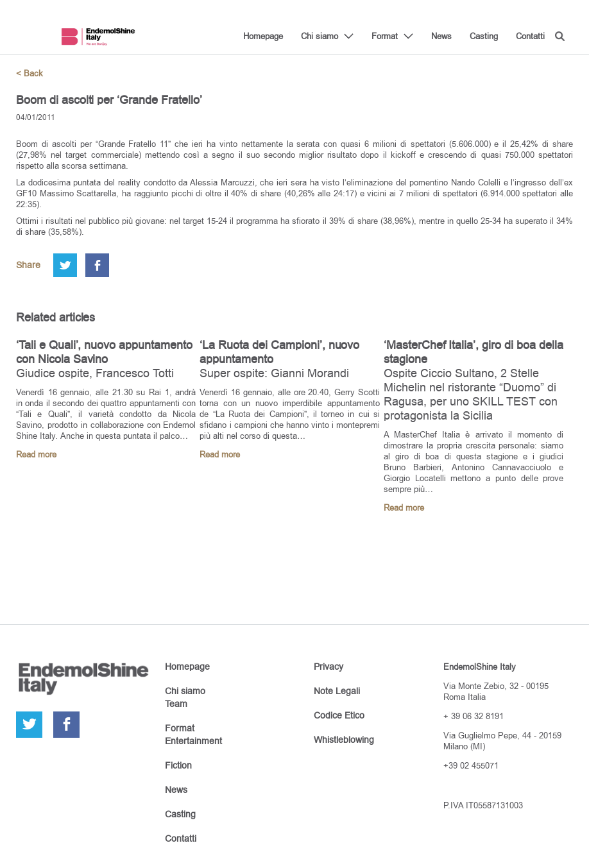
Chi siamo (320, 36)
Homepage (263, 36)
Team (176, 704)
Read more (36, 455)
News (441, 36)
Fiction (178, 765)
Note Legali (337, 691)
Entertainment (193, 741)
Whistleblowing (344, 740)
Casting (484, 36)
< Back (30, 73)
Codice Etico (339, 715)
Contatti (530, 36)
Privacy (329, 667)
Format (385, 36)
